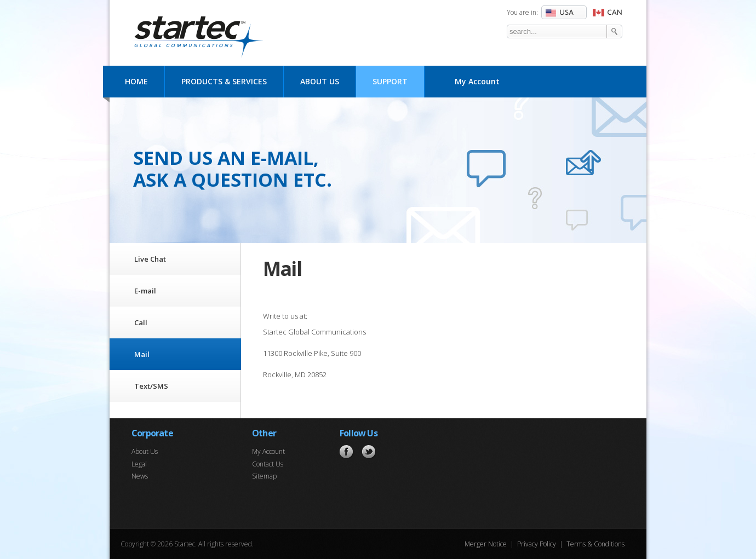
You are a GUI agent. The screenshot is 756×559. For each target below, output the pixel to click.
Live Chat (150, 259)
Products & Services (224, 81)
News (140, 476)
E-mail (145, 291)
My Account (477, 81)
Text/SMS (151, 386)
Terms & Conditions (595, 544)
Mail (142, 354)
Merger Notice (486, 544)
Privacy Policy (537, 544)
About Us (320, 81)
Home (136, 81)
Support (390, 81)
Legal (139, 464)
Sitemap (264, 476)
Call (141, 322)
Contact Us (268, 464)
